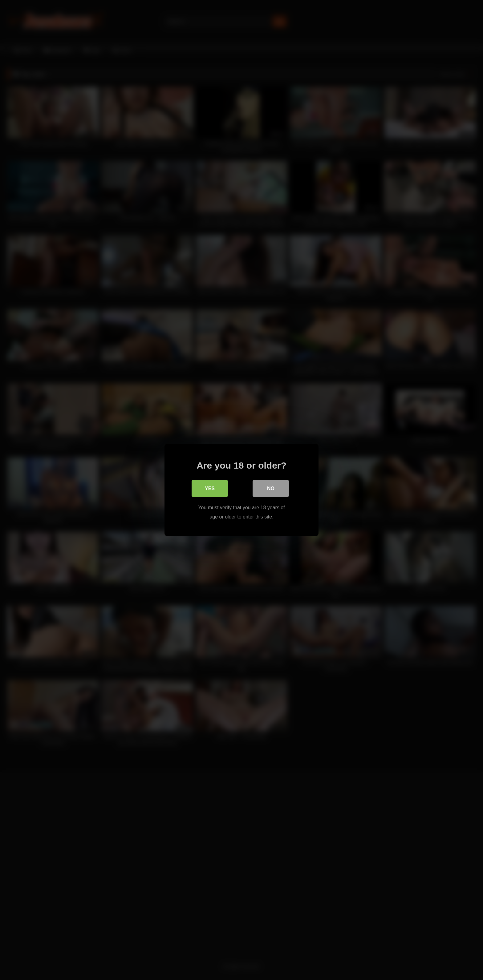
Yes (210, 488)
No (271, 488)
